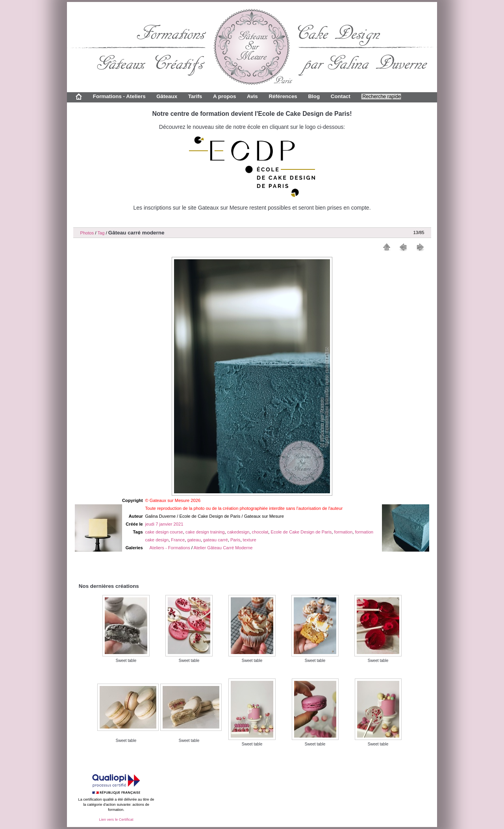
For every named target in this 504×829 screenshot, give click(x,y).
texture (250, 540)
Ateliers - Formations (170, 548)
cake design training (205, 532)
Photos (87, 233)
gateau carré (216, 540)
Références (283, 96)
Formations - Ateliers (119, 96)
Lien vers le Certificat (116, 820)
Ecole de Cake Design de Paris (301, 532)
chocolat (260, 532)
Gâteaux (167, 96)
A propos (224, 96)
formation (344, 532)
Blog (314, 96)
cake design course (164, 532)
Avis (252, 96)
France (178, 540)
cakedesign (238, 532)
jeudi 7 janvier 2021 (164, 524)
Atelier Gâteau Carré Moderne (223, 548)
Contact (341, 96)
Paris (235, 540)
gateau (194, 540)
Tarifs (195, 96)
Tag (101, 233)
